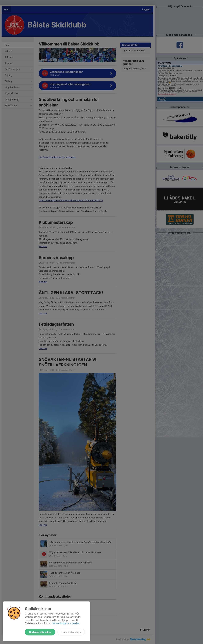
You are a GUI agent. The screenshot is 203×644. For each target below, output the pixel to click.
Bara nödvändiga (71, 632)
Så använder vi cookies (66, 623)
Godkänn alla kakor (40, 632)
